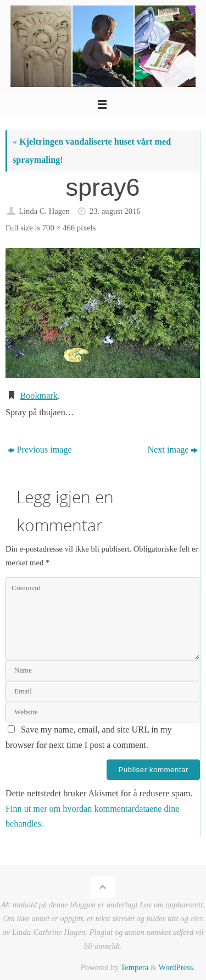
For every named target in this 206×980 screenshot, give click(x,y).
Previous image (40, 450)
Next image (172, 450)
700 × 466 (59, 228)
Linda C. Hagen (44, 211)
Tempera (134, 967)
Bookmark (38, 396)
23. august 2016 (115, 211)
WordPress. (177, 967)
